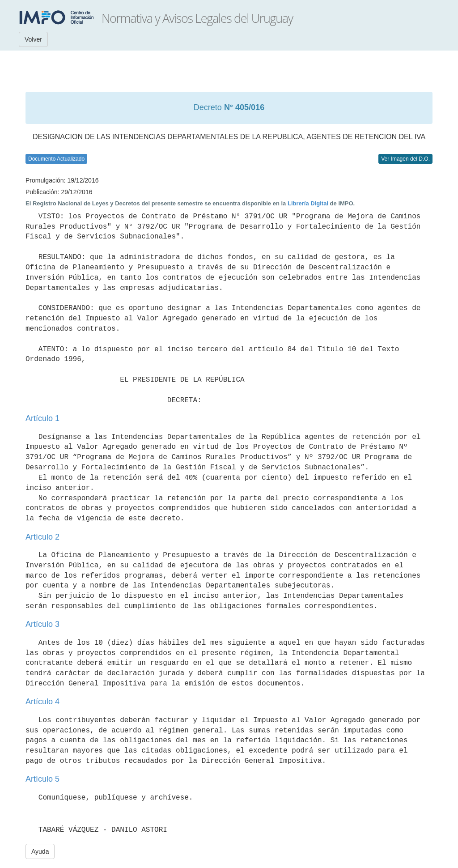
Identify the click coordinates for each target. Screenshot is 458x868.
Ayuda (40, 851)
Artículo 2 (42, 537)
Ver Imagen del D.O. (405, 159)
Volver (33, 39)
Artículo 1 (42, 418)
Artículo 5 (42, 779)
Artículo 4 (42, 702)
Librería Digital (308, 203)
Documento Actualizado (56, 159)
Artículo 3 (42, 624)
